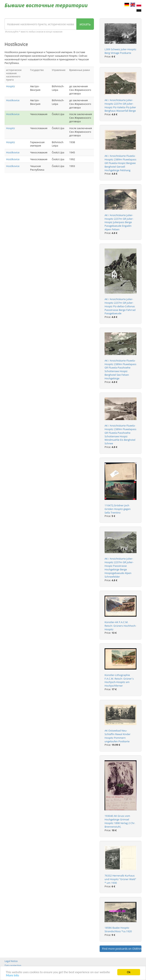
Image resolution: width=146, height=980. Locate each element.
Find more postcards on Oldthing (122, 949)
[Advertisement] (49, 206)
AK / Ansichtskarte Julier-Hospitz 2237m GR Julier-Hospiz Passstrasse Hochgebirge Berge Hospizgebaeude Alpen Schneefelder (119, 568)
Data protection (13, 965)
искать (85, 24)
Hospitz (10, 86)
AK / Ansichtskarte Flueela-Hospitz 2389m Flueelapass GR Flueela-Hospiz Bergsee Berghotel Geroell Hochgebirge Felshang (120, 163)
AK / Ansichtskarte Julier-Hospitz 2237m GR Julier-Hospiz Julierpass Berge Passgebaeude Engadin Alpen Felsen (119, 222)
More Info (12, 976)
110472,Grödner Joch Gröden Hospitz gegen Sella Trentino (118, 509)
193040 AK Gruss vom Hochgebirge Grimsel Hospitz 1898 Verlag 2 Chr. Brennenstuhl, (120, 821)
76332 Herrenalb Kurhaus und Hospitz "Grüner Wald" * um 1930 (120, 879)
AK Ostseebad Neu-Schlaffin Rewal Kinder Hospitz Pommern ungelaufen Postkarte (117, 736)
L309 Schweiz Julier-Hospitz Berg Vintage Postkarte (120, 51)
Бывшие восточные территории (46, 5)
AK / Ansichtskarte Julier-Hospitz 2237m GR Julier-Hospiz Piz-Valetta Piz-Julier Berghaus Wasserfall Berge (120, 105)
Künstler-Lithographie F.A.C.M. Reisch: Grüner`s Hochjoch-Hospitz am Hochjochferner (119, 680)
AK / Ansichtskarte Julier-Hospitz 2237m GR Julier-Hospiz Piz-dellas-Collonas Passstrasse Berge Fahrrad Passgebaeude (120, 306)
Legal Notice (11, 961)
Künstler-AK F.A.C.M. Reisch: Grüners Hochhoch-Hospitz (120, 626)
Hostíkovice (13, 100)
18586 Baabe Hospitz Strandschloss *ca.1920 (118, 929)
